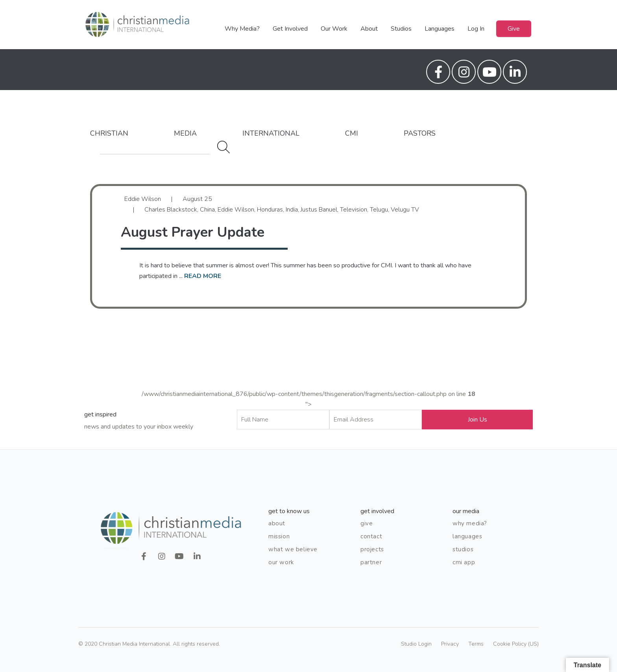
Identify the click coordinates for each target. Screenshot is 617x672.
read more (203, 276)
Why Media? (242, 29)
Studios (401, 29)
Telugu (379, 210)
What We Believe (293, 549)
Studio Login (416, 644)
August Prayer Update (193, 232)
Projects (372, 549)
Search (224, 147)
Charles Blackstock (171, 210)
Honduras (270, 210)
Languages (440, 29)
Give (514, 29)
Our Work (334, 29)
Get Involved (290, 29)
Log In (476, 29)
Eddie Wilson (236, 210)
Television (354, 210)
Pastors (420, 133)
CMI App (464, 562)
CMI (352, 133)
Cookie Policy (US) (516, 644)
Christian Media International (137, 25)
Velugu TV (405, 210)
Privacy (450, 644)
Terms (476, 644)
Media (185, 133)
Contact (371, 536)
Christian (109, 133)
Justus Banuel (319, 210)
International (271, 133)
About (369, 29)
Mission (279, 536)
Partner (371, 562)
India (292, 210)
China (207, 210)
